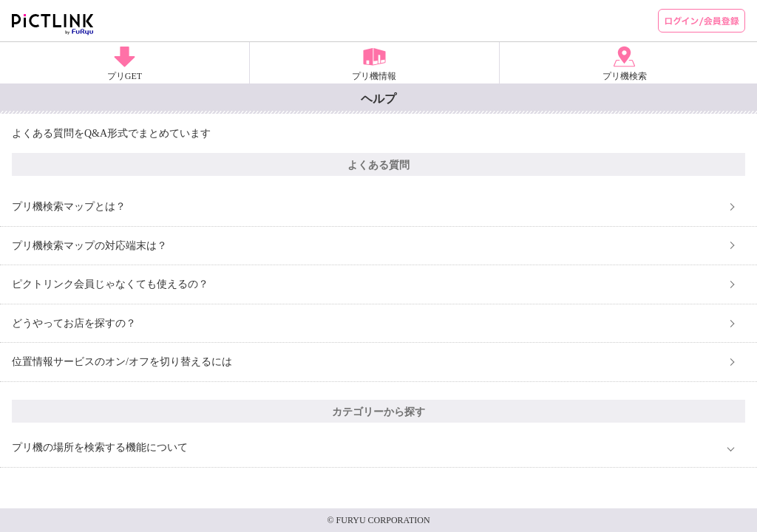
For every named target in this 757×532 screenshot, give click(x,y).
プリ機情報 (374, 76)
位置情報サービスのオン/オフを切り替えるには (122, 362)
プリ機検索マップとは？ (69, 207)
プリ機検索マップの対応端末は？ (89, 246)
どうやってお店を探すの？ (74, 323)
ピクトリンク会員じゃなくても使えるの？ (110, 284)
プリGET (125, 76)
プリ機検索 (625, 76)
